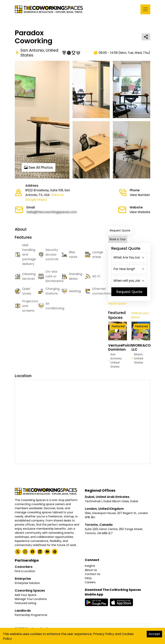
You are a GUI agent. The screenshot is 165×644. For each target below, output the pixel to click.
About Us (91, 570)
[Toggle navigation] (145, 9)
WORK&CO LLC (141, 347)
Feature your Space (140, 315)
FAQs (88, 578)
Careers (90, 582)
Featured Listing (25, 603)
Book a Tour (118, 239)
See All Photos (39, 167)
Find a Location (25, 571)
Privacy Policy (104, 634)
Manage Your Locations (31, 599)
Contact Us (93, 574)
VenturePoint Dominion (120, 347)
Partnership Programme (31, 615)
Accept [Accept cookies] (154, 634)
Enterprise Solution (27, 583)
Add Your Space (26, 595)
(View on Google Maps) (45, 197)
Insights (90, 566)
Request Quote (120, 230)
